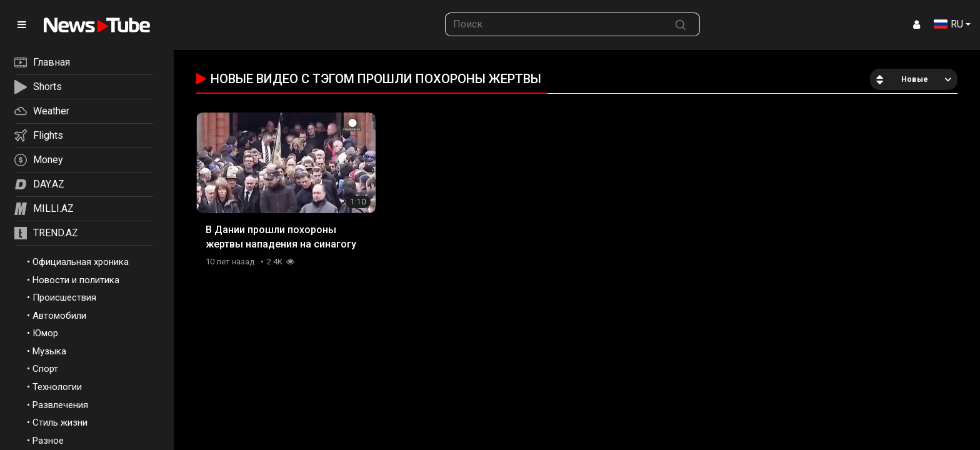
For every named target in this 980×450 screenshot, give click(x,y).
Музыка (49, 351)
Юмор (45, 333)
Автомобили (59, 316)
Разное (48, 441)
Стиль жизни (60, 422)
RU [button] (948, 24)
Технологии (57, 387)
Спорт (45, 369)
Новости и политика (76, 280)
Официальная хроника (81, 262)
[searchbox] (554, 24)
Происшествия (64, 297)
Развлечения (60, 405)
